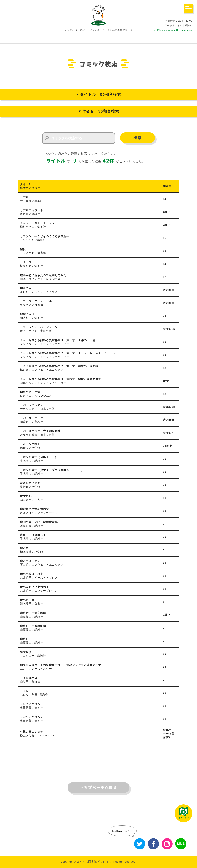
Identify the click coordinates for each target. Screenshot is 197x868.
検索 (137, 138)
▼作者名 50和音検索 (98, 111)
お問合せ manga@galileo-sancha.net (173, 30)
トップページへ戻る (98, 788)
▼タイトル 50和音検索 (98, 94)
